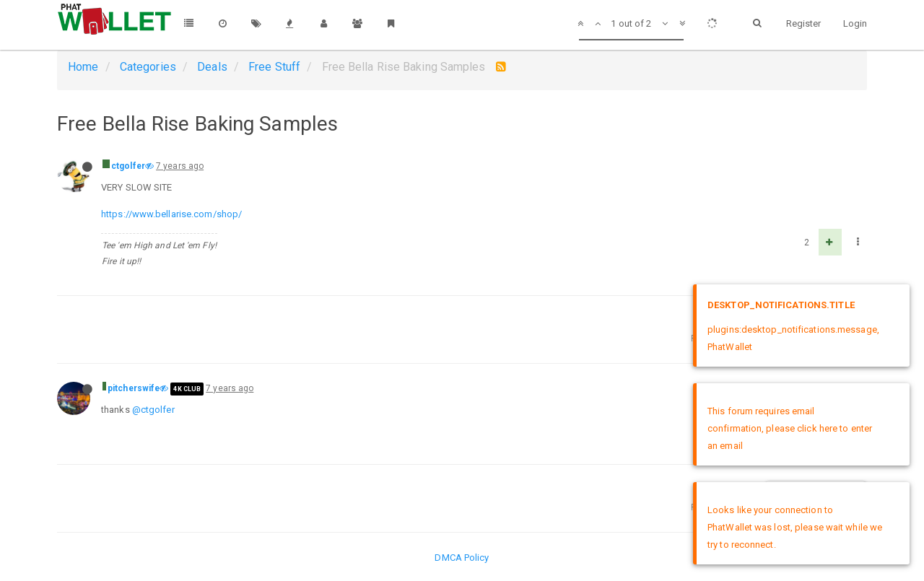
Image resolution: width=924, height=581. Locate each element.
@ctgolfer (153, 410)
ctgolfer (128, 166)
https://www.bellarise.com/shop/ (171, 214)
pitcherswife (134, 388)
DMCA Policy (462, 558)
